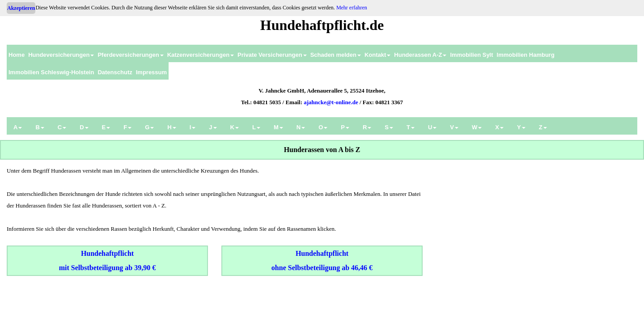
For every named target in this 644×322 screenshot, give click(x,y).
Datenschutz (115, 72)
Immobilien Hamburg (526, 55)
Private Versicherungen (272, 55)
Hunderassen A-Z (420, 55)
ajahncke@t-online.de (331, 102)
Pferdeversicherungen (130, 55)
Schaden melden (336, 55)
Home (17, 55)
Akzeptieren (21, 8)
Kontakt (377, 55)
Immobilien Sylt (471, 55)
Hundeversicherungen (61, 55)
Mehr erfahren (352, 8)
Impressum (151, 72)
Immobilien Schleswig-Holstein (51, 72)
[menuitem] (17, 53)
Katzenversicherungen (201, 55)
